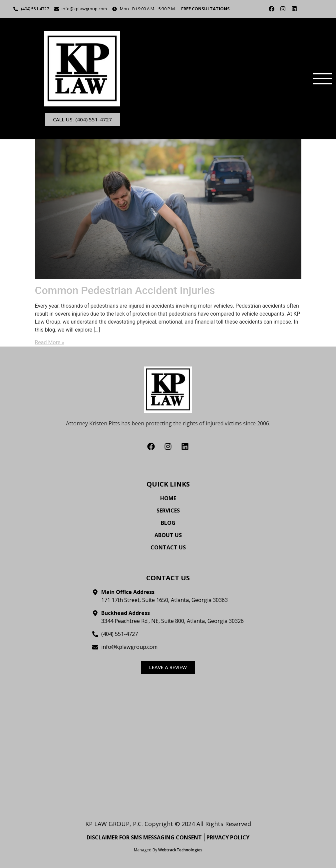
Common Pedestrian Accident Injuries (125, 290)
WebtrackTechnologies (180, 849)
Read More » (50, 342)
